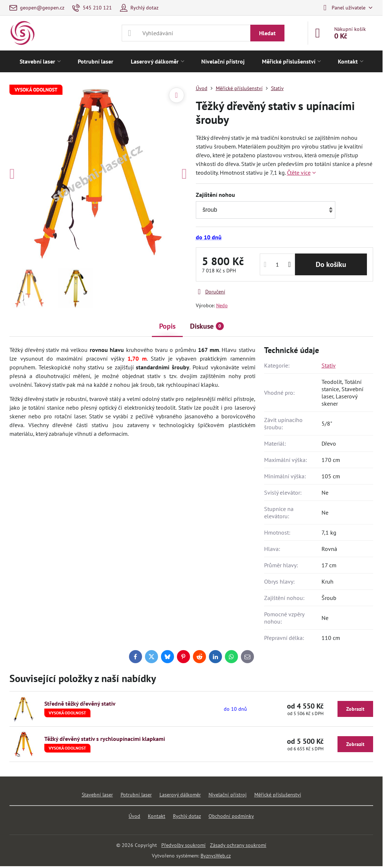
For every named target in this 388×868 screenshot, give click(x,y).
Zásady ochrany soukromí (238, 845)
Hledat (267, 33)
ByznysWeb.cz (216, 856)
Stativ (329, 365)
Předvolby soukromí (183, 845)
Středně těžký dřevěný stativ (80, 703)
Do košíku (331, 264)
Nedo (222, 305)
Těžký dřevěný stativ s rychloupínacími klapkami (105, 739)
